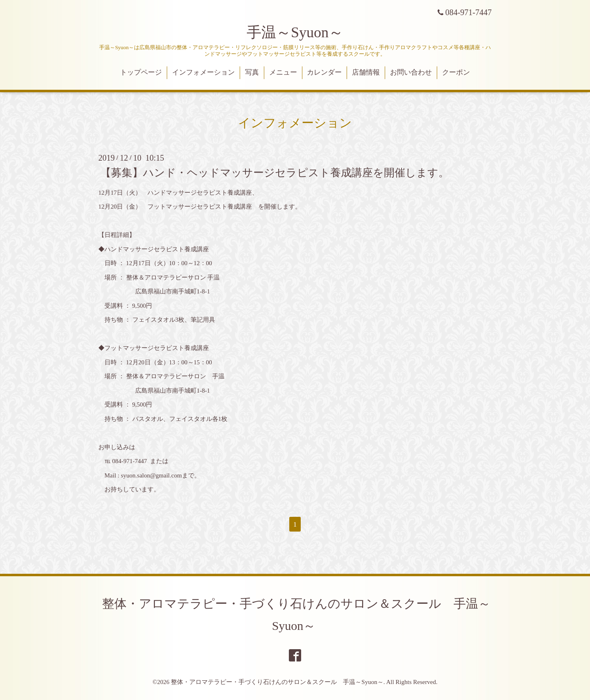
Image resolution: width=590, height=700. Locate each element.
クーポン (456, 72)
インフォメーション (203, 72)
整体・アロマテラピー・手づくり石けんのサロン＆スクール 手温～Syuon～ (277, 682)
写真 (252, 72)
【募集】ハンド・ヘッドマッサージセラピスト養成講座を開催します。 (275, 172)
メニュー (283, 72)
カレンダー (324, 72)
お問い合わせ (411, 72)
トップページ (141, 72)
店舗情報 (366, 72)
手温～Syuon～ (295, 32)
